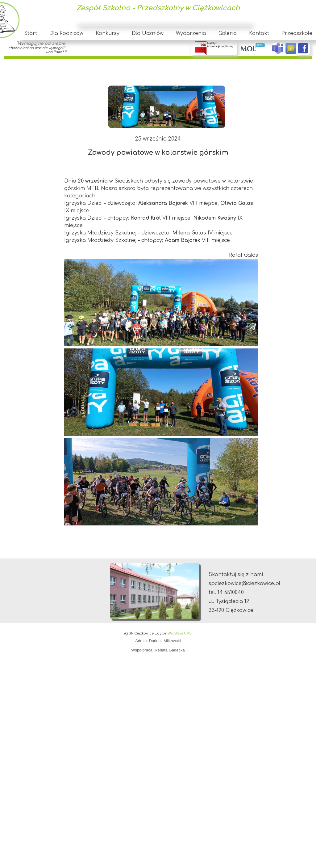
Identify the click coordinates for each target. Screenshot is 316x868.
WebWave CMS (180, 633)
